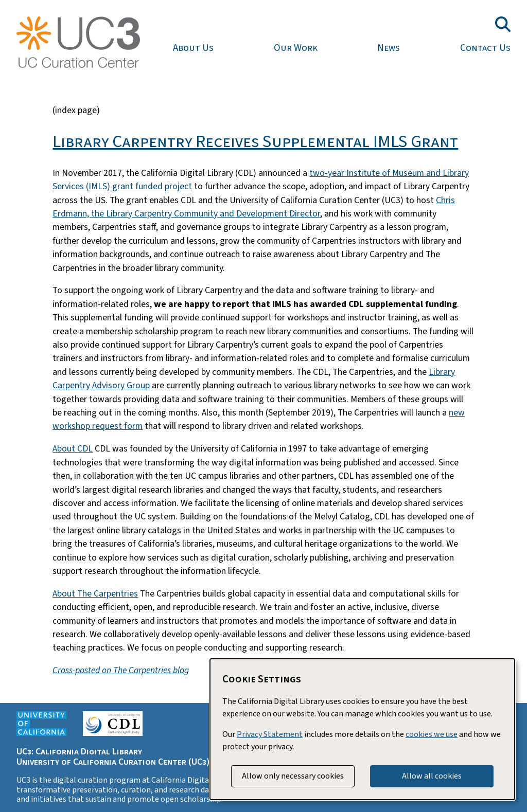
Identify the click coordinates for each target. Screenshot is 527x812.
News (389, 48)
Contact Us (485, 48)
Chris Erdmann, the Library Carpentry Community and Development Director (254, 207)
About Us (193, 48)
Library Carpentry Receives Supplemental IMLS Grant (255, 142)
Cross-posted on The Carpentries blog (121, 670)
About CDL (73, 449)
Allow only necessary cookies (293, 776)
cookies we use (432, 734)
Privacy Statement (270, 734)
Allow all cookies (432, 776)
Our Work (296, 48)
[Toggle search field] (503, 24)
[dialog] (362, 729)
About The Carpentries (95, 594)
